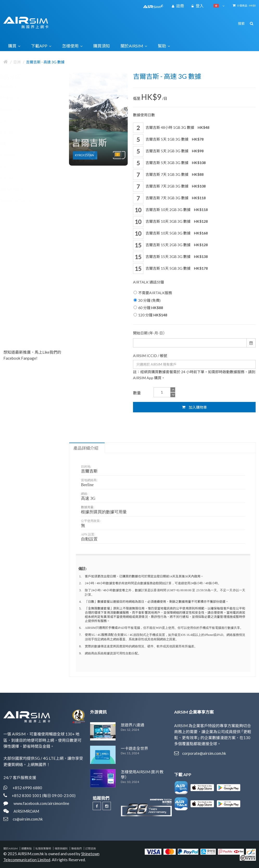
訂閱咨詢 (91, 848)
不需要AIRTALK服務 (153, 293)
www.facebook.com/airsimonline (41, 803)
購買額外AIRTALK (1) (21, 201)
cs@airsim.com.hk (28, 819)
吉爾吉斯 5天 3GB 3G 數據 (169, 163)
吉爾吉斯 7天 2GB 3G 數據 (169, 186)
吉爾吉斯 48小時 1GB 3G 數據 (171, 128)
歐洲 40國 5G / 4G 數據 (43, 306)
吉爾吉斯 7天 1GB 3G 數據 (168, 175)
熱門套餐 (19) (15, 98)
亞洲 (17, 62)
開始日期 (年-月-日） (150, 333)
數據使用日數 (144, 115)
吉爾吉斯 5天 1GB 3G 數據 (168, 140)
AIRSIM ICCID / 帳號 (150, 356)
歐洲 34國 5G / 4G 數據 (43, 268)
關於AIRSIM (11, 848)
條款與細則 (61, 848)
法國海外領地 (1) (17, 189)
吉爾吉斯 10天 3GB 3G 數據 (170, 222)
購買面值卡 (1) (16, 87)
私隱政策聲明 (43, 848)
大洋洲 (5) (12, 155)
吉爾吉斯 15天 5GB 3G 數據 (170, 269)
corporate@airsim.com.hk (204, 753)
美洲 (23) (12, 132)
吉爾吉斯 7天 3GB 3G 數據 (169, 198)
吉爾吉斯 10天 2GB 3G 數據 (170, 210)
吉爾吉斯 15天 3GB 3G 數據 (170, 257)
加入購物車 (194, 407)
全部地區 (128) (16, 110)
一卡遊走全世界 (134, 748)
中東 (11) (12, 144)
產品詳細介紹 (86, 448)
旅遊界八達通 (132, 725)
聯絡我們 (77, 848)
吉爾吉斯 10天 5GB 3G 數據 (170, 233)
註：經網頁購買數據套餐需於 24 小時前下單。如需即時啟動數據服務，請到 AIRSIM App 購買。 (194, 375)
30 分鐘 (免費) (147, 300)
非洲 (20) (12, 178)
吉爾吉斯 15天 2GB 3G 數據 (170, 245)
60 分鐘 (148, 308)
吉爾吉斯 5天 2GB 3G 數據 (168, 151)
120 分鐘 (150, 315)
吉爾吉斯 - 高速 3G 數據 (45, 62)
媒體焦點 (27, 848)
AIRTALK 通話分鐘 (149, 282)
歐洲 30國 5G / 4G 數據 (43, 230)
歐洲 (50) (12, 167)
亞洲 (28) (12, 121)
